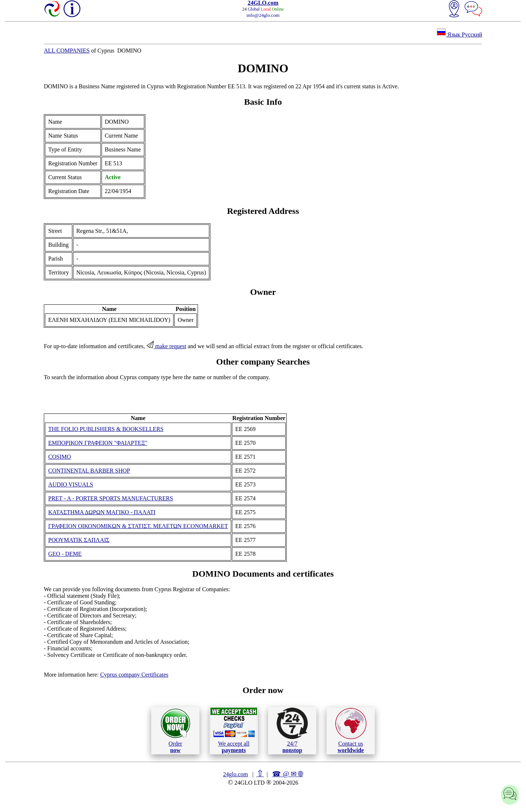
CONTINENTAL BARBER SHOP (89, 471)
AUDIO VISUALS (71, 484)
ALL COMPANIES (67, 51)
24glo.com (236, 774)
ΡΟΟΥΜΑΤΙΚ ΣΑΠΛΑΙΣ (79, 540)
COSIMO (60, 457)
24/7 (292, 730)
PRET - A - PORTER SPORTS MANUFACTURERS (111, 498)
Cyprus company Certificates (134, 675)
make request (166, 346)
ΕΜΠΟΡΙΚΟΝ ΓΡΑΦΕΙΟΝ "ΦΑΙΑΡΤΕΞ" (98, 443)
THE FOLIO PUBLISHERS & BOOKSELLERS (106, 429)
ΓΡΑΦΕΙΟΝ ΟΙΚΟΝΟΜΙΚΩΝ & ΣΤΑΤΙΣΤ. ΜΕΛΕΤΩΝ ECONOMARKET (138, 526)
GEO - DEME (65, 554)
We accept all (234, 730)
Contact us (351, 731)
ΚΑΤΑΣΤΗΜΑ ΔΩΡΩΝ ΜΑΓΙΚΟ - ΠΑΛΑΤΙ (102, 512)
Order (176, 730)
